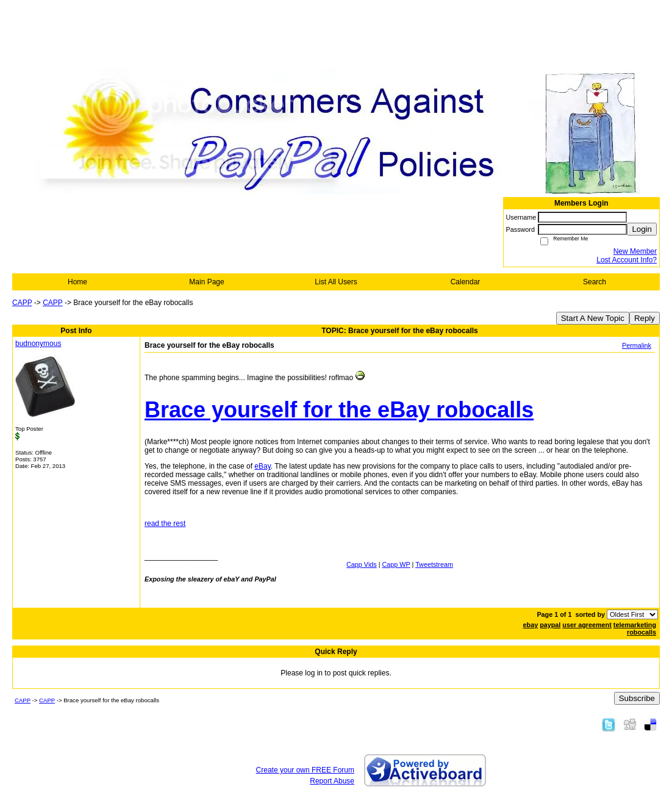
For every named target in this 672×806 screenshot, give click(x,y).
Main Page (206, 282)
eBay (262, 466)
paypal (550, 625)
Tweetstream (434, 564)
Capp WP (396, 564)
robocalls (642, 632)
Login (642, 229)
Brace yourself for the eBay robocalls (339, 410)
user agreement (587, 625)
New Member (635, 251)
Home (77, 282)
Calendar (466, 282)
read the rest (165, 524)
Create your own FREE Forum (305, 770)
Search (595, 282)
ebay (531, 625)
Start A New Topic (593, 318)
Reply (645, 318)
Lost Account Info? (627, 260)
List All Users (336, 282)
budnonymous (38, 344)
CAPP (22, 303)
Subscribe (637, 698)
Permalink (637, 345)
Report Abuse (332, 781)
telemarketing (635, 625)
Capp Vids (362, 564)
